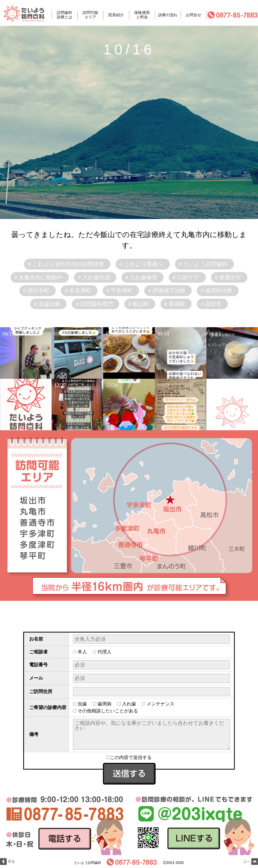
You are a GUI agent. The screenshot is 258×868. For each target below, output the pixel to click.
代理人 (104, 652)
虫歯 (82, 704)
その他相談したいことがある (108, 711)
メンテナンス (160, 704)
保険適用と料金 (142, 15)
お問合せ (193, 15)
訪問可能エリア (90, 15)
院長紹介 (116, 15)
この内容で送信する (129, 757)
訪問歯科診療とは (64, 15)
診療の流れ (168, 15)
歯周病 (104, 704)
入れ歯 (129, 704)
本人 (82, 652)
